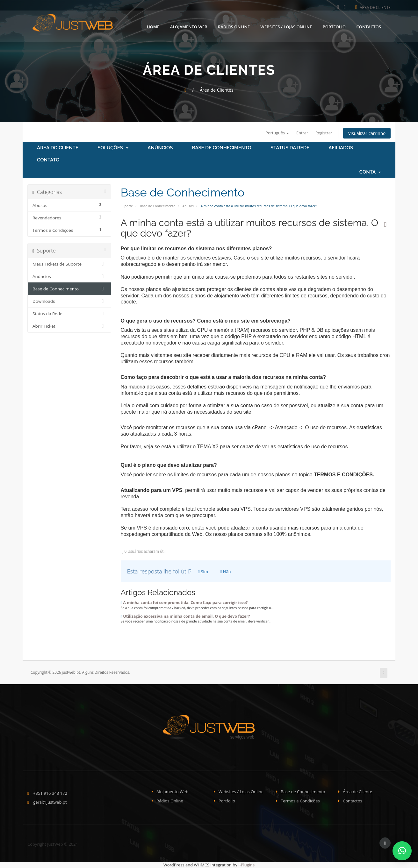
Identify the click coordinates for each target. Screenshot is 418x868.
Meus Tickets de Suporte (69, 264)
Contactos (369, 26)
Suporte (127, 206)
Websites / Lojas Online (286, 26)
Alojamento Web (189, 26)
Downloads (69, 302)
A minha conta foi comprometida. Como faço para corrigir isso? (184, 603)
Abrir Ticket (69, 326)
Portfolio (334, 26)
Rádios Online (234, 26)
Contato (48, 160)
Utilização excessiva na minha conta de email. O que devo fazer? (185, 616)
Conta (370, 172)
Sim (203, 572)
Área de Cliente (373, 7)
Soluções (113, 148)
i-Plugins (246, 865)
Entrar (300, 133)
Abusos (188, 206)
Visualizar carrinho (366, 133)
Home (153, 26)
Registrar (322, 133)
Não (226, 572)
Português (275, 133)
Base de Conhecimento (222, 148)
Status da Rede (290, 148)
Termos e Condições (300, 801)
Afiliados (341, 148)
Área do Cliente (58, 148)
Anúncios (160, 148)
